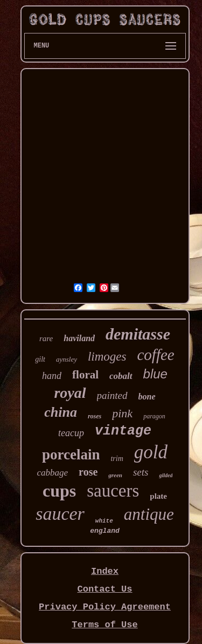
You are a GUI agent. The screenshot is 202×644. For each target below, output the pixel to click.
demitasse (138, 334)
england (105, 531)
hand (52, 376)
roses (95, 416)
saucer (60, 514)
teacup (71, 433)
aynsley (67, 359)
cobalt (121, 376)
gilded (166, 475)
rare (46, 338)
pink (122, 413)
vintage (123, 431)
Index (105, 571)
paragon (154, 416)
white (104, 521)
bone (147, 396)
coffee (155, 355)
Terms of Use (105, 625)
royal (70, 393)
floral (85, 375)
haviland (79, 338)
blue (155, 374)
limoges (107, 357)
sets (141, 472)
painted (112, 395)
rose (88, 472)
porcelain (71, 455)
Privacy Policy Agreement (105, 607)
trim (117, 459)
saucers (113, 491)
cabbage (53, 473)
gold (151, 452)
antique (149, 514)
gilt (40, 359)
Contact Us (105, 589)
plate (158, 496)
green (115, 475)
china (61, 412)
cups (59, 491)
